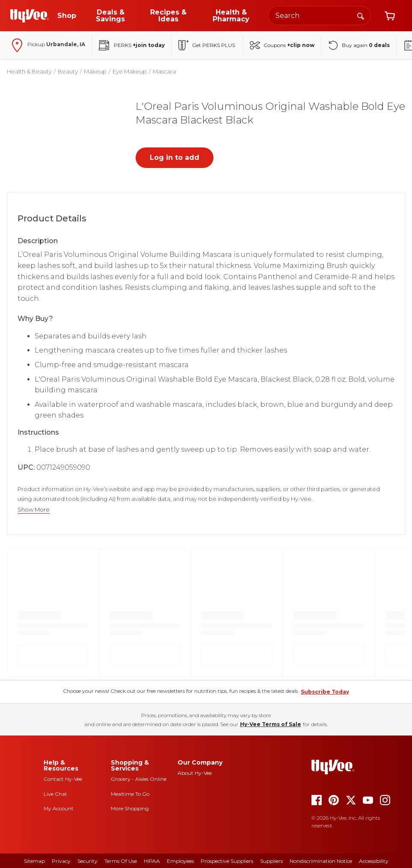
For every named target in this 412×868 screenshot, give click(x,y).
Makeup (95, 71)
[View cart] (390, 16)
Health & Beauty (29, 71)
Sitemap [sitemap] (34, 861)
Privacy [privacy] (61, 861)
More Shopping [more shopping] (130, 808)
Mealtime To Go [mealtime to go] (130, 794)
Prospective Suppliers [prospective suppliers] (227, 861)
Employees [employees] (180, 861)
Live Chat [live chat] (55, 794)
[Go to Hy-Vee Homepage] (30, 16)
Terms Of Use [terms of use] (121, 861)
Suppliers (271, 861)
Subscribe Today (325, 692)
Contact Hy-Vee (63, 779)
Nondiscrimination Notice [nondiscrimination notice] (321, 861)
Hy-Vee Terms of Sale (271, 724)
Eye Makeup (130, 71)
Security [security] (87, 861)
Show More (34, 510)
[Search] (361, 15)
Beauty (68, 71)
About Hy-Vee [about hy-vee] (195, 773)
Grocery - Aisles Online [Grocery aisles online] (139, 779)
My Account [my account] (59, 808)
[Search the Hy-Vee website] (320, 16)
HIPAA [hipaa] (152, 861)
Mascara (164, 71)
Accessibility (374, 861)
